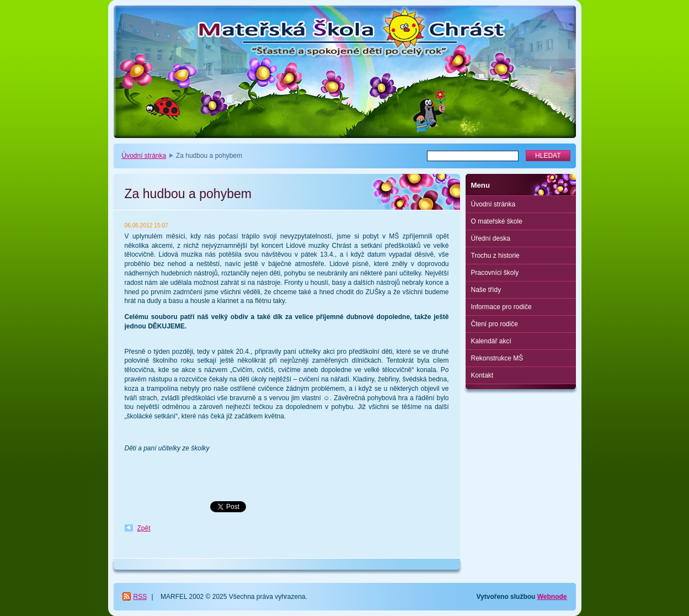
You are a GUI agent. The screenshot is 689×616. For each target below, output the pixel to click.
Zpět (144, 528)
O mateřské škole (497, 221)
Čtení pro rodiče (495, 324)
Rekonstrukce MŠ (497, 358)
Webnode (552, 597)
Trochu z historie (495, 256)
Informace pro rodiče (501, 307)
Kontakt (482, 375)
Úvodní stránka (144, 156)
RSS (140, 597)
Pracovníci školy (495, 273)
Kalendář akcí (491, 341)
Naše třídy (486, 290)
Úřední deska (491, 238)
